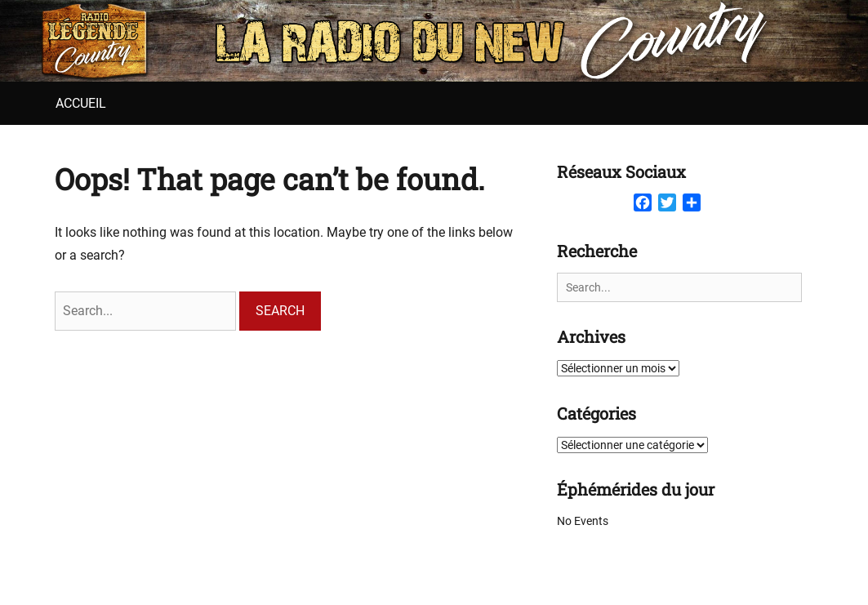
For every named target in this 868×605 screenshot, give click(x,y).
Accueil (81, 103)
